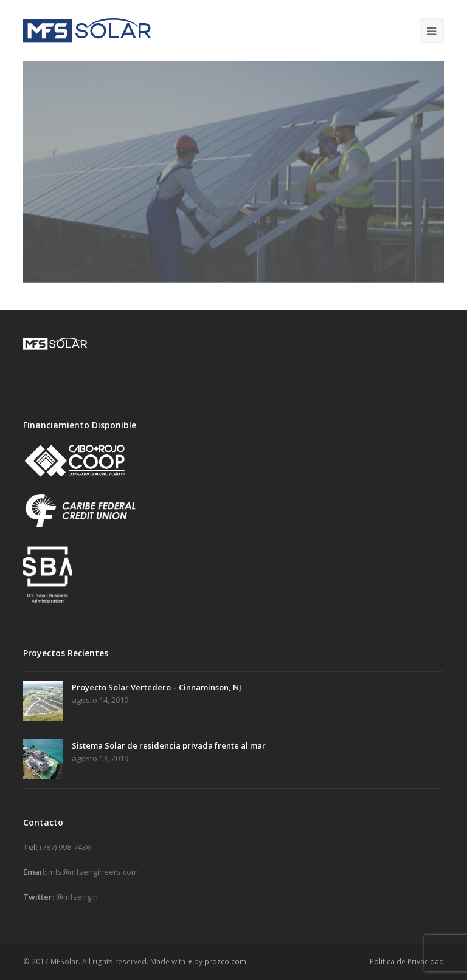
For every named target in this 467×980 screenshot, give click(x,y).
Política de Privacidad (407, 961)
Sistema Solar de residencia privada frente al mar (169, 745)
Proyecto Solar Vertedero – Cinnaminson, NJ (157, 687)
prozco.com (225, 961)
